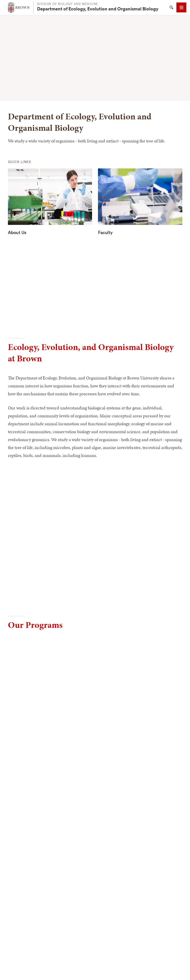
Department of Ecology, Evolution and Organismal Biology (98, 9)
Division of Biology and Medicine (68, 4)
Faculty (105, 233)
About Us (17, 233)
